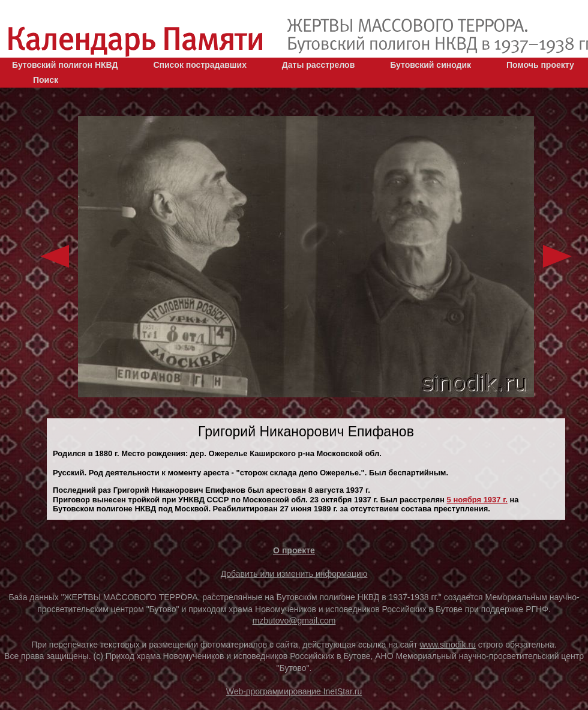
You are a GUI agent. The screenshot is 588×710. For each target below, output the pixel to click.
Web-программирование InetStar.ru (294, 691)
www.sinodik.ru (448, 645)
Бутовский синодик (430, 65)
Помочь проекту (540, 65)
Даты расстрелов (318, 65)
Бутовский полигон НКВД (65, 65)
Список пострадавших (200, 65)
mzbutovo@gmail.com (294, 621)
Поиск (46, 80)
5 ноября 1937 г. (477, 500)
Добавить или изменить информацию (294, 574)
